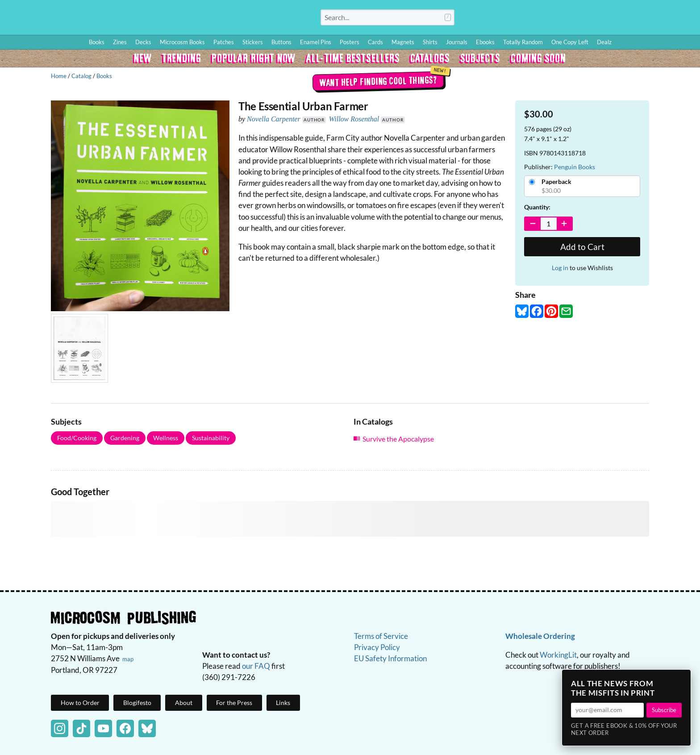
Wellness (166, 438)
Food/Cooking (77, 438)
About (184, 703)
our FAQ (256, 666)
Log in (560, 268)
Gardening (125, 438)
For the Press (234, 703)
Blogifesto (137, 703)
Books (104, 76)
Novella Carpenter (274, 119)
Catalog (81, 76)
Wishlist (615, 19)
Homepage (134, 17)
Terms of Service (381, 636)
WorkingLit (558, 655)
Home (59, 76)
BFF (635, 19)
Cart (682, 19)
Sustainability (211, 438)
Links (283, 703)
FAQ (654, 19)
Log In (523, 19)
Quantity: (537, 207)
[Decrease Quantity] (533, 224)
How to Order (558, 19)
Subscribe (664, 710)
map (128, 659)
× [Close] (681, 679)
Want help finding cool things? (378, 81)
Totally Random (523, 42)
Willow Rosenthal (354, 119)
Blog (588, 19)
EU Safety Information (390, 658)
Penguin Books (575, 167)
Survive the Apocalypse (398, 439)
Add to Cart (582, 247)
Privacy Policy (377, 647)
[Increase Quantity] (565, 224)
